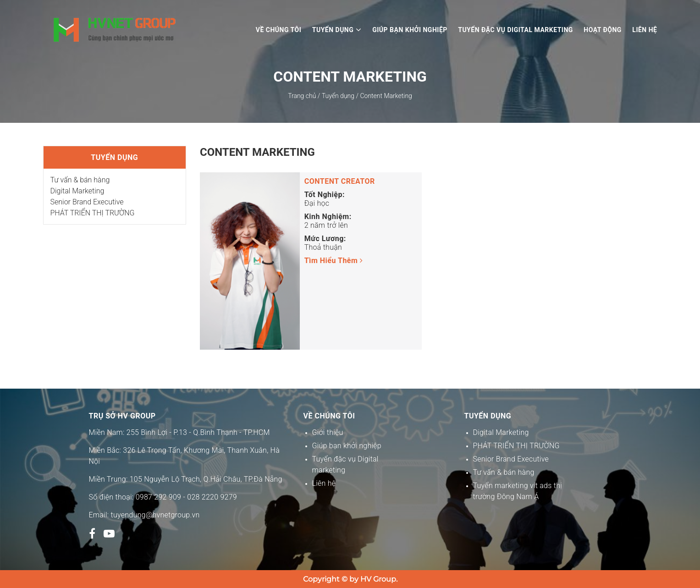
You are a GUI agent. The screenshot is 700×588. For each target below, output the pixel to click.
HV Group (378, 579)
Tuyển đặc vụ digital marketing (515, 30)
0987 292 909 (159, 497)
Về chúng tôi (279, 30)
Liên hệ (645, 30)
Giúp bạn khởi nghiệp (410, 30)
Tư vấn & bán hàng (80, 180)
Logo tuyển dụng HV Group (115, 30)
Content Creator (340, 181)
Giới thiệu (328, 432)
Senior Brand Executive (87, 202)
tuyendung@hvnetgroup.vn (155, 515)
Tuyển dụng (337, 30)
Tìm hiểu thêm (334, 261)
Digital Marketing (77, 191)
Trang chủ (302, 96)
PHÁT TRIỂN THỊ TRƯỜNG (93, 213)
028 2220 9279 (212, 497)
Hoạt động (603, 30)
